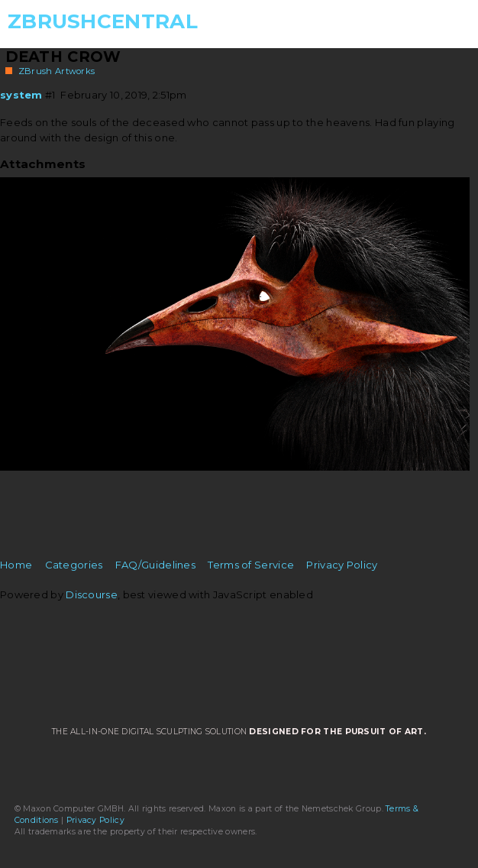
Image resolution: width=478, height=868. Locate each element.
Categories (74, 565)
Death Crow (63, 57)
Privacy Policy (342, 565)
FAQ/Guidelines (155, 565)
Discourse (92, 594)
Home (16, 565)
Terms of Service (251, 565)
